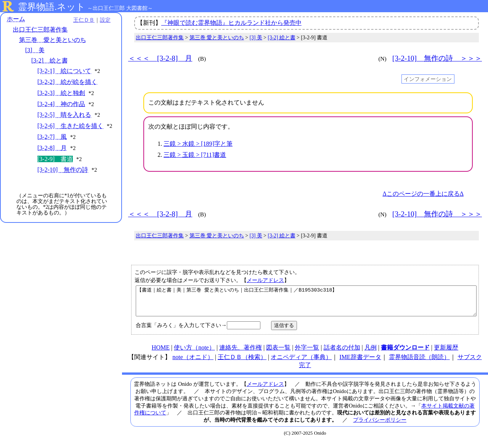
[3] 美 (35, 50)
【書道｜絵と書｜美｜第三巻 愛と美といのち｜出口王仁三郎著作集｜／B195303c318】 (306, 304)
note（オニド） (193, 363)
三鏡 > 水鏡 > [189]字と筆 (198, 144)
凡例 (371, 353)
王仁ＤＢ (84, 20)
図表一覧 (278, 353)
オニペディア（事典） (301, 363)
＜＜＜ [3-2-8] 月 (160, 58)
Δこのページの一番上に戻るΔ (423, 194)
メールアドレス (265, 280)
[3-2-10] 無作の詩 (63, 170)
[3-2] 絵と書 (50, 60)
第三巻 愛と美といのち (53, 40)
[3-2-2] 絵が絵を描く (67, 82)
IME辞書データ (360, 363)
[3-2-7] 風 (52, 137)
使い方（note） (194, 353)
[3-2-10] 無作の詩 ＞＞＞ (437, 58)
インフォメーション (428, 79)
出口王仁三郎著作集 (40, 30)
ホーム (16, 19)
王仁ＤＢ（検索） (242, 363)
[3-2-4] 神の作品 (61, 104)
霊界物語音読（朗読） (419, 363)
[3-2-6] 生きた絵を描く (70, 126)
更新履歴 (446, 353)
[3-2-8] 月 (52, 148)
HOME (161, 353)
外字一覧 (307, 353)
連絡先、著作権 (241, 353)
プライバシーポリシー (380, 425)
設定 (105, 20)
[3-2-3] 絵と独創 (61, 93)
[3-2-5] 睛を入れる (64, 115)
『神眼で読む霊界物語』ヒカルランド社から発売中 (231, 23)
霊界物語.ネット (52, 7)
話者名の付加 (342, 353)
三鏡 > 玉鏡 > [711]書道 (195, 155)
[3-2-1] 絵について (64, 71)
